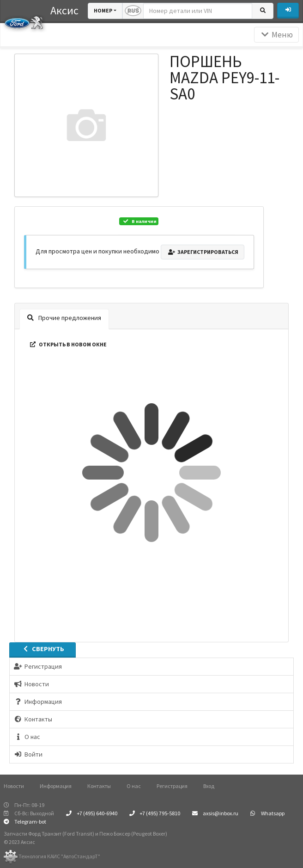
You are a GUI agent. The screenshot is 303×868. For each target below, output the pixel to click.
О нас (134, 786)
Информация (56, 786)
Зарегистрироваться (203, 252)
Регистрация (172, 786)
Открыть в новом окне (67, 344)
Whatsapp (267, 813)
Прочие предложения (64, 318)
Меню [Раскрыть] (276, 35)
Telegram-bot (25, 822)
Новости (14, 786)
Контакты (99, 786)
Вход (209, 786)
